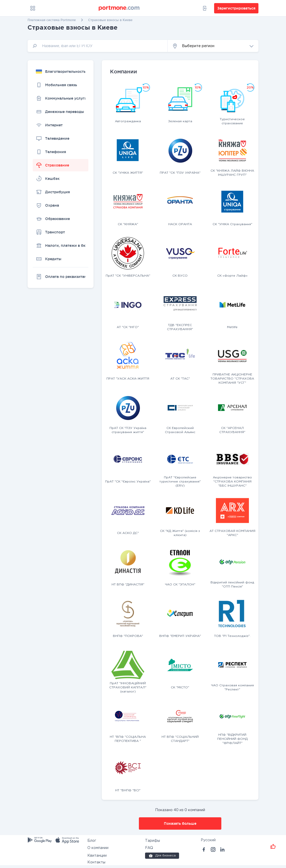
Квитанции (97, 856)
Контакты (96, 862)
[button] (213, 46)
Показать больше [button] (180, 823)
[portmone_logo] (119, 8)
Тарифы (153, 841)
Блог (92, 841)
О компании (98, 848)
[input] (98, 46)
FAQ (149, 848)
